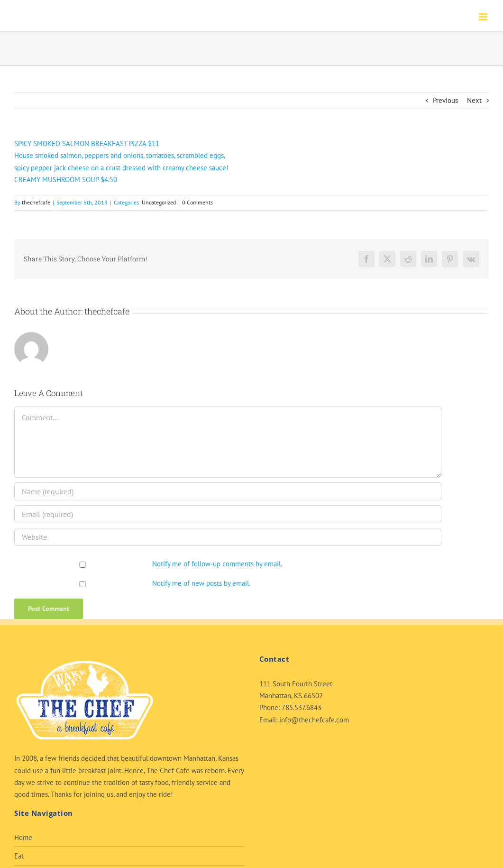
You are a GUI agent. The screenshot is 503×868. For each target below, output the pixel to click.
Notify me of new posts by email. (201, 583)
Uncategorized (159, 202)
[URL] (228, 537)
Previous (445, 100)
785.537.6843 (302, 707)
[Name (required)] (228, 491)
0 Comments (197, 202)
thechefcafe (36, 202)
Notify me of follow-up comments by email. (217, 564)
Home (23, 837)
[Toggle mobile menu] (484, 17)
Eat (19, 856)
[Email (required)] (228, 514)
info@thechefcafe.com (314, 720)
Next (474, 100)
